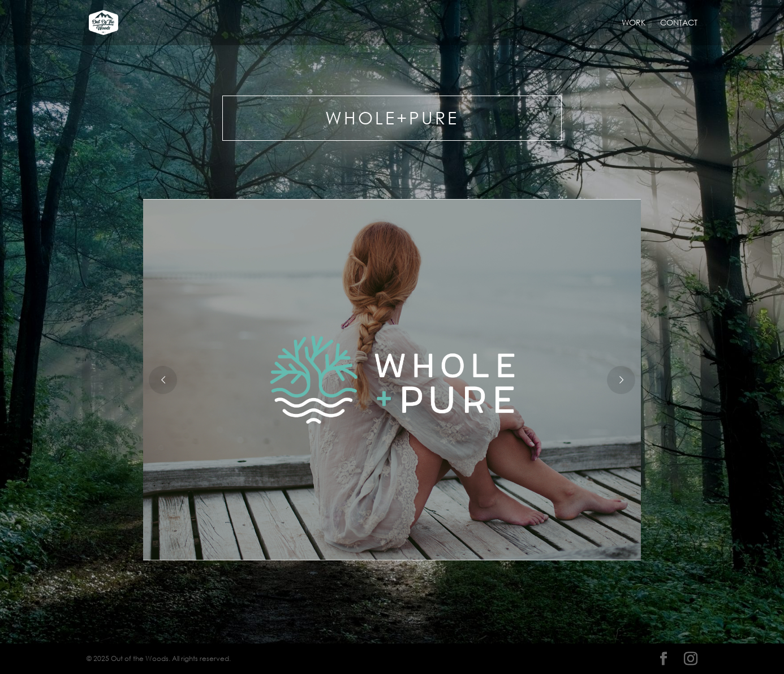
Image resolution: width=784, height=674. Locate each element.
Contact (679, 23)
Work (634, 23)
